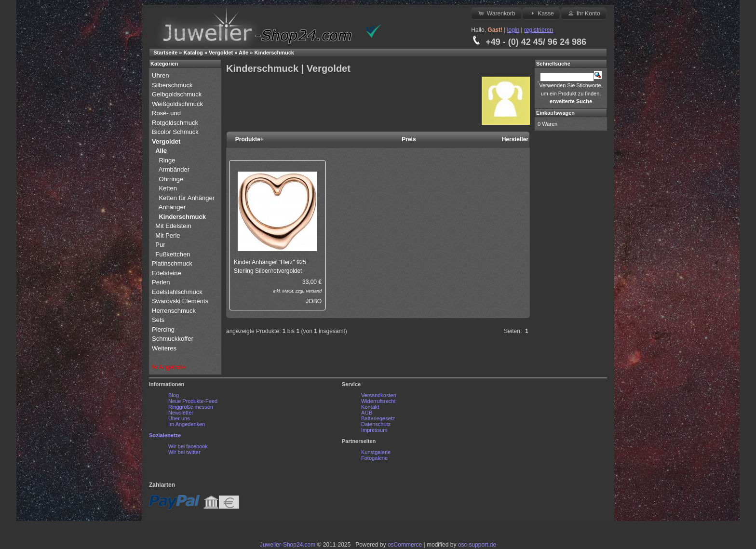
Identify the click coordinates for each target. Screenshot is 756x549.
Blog (174, 395)
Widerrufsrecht (378, 401)
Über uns (179, 418)
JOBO (314, 301)
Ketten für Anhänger (187, 198)
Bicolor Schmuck (176, 132)
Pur (161, 245)
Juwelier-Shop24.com (288, 545)
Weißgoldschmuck (178, 104)
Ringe (167, 160)
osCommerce (405, 545)
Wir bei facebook (188, 446)
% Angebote (169, 367)
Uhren (161, 75)
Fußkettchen (173, 254)
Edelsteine (167, 273)
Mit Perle (169, 235)
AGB (367, 413)
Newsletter (181, 413)
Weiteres (165, 348)
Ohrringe (171, 179)
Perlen (162, 282)
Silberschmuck (173, 85)
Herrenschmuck (175, 311)
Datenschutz (376, 424)
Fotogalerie (374, 458)
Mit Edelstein (174, 226)
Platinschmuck (173, 263)
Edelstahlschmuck (177, 292)
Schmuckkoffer (173, 339)
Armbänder (174, 169)
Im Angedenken (187, 424)
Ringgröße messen (191, 407)
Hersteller (515, 139)
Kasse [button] (541, 13)
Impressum (374, 430)
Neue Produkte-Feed (193, 401)
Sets (158, 320)
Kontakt (370, 407)
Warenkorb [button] (496, 13)
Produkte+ (250, 139)
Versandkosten (379, 395)
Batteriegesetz (378, 418)
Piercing (163, 329)
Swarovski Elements (180, 301)
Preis (409, 139)
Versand (314, 291)
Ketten (168, 188)
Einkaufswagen (555, 113)
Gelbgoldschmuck (178, 94)
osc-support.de (477, 545)
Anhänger (172, 207)
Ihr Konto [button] (583, 13)
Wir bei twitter (184, 452)
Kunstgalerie (376, 452)
